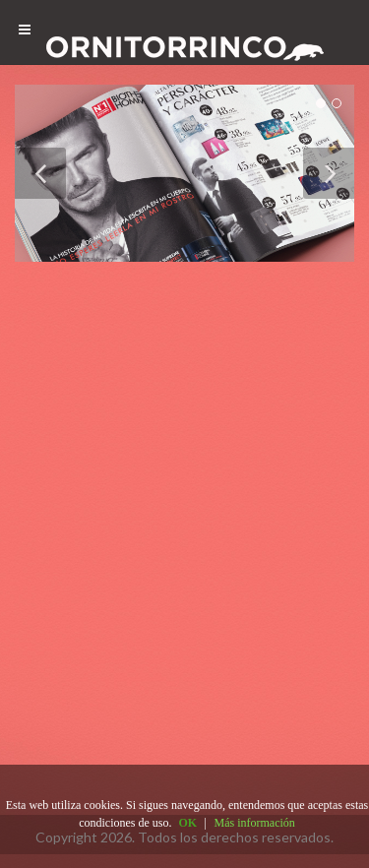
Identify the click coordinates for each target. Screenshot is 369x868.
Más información (255, 823)
